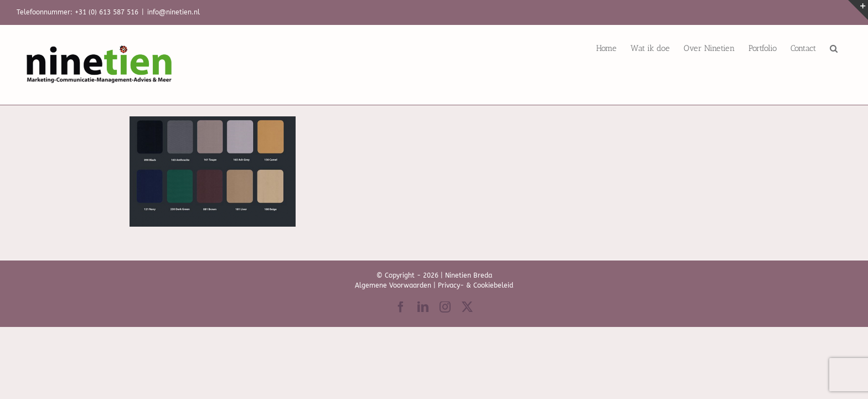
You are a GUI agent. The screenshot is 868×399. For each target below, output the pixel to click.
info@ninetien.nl (174, 12)
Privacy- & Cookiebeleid (476, 285)
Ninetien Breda (469, 275)
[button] (848, 48)
